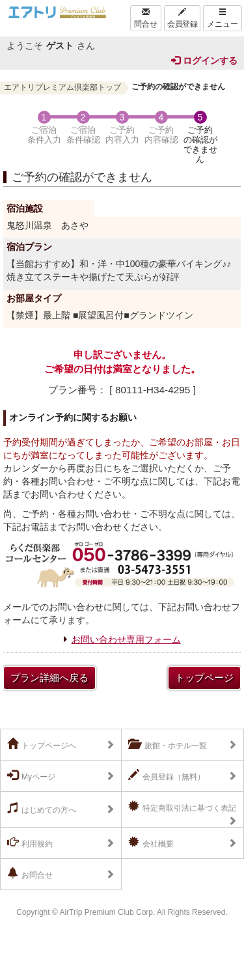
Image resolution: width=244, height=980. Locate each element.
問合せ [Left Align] (146, 18)
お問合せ (30, 874)
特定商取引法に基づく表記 (182, 807)
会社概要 (151, 843)
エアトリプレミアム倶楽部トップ (62, 87)
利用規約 (30, 843)
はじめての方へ (42, 809)
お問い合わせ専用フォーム (126, 639)
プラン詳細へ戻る (49, 678)
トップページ (204, 678)
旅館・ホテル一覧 (168, 744)
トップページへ (42, 744)
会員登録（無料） (167, 776)
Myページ (31, 776)
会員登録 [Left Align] (182, 18)
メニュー (223, 18)
